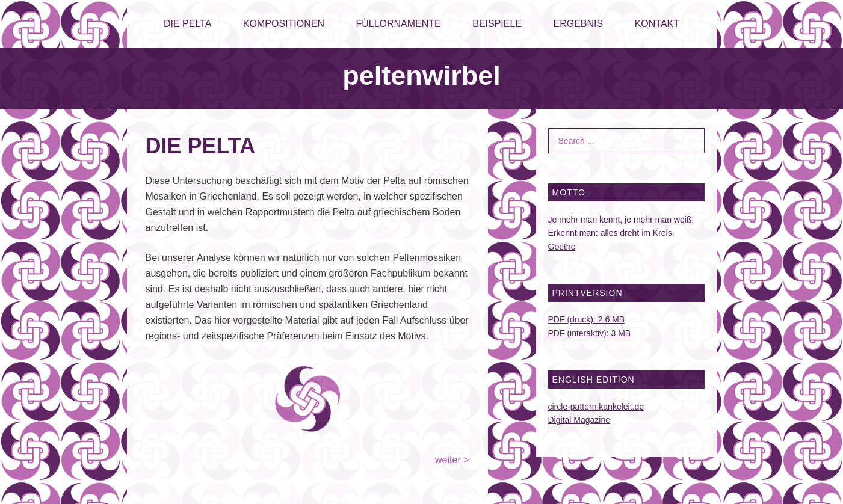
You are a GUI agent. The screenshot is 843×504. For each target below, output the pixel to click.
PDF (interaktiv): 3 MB (590, 333)
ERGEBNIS (579, 24)
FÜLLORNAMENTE (398, 24)
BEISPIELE (497, 24)
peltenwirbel (421, 75)
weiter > (452, 460)
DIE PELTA (187, 24)
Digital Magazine (579, 420)
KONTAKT (657, 24)
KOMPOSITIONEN (284, 24)
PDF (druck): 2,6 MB (587, 319)
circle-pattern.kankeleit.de (596, 407)
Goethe (562, 247)
